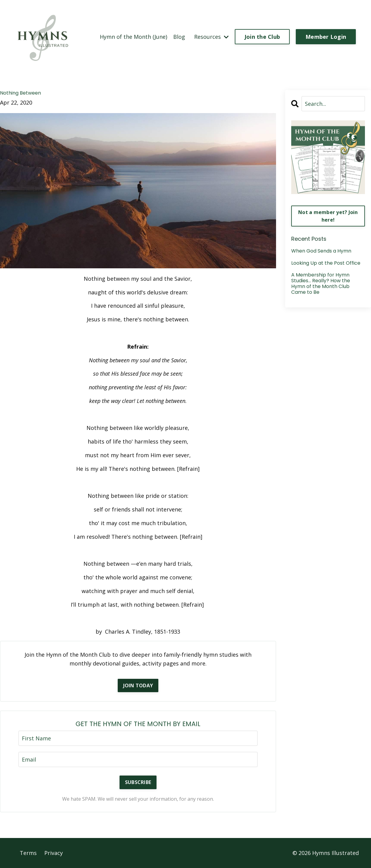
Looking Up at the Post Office (326, 263)
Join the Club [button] (262, 37)
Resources (211, 37)
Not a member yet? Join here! (328, 216)
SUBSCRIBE (138, 782)
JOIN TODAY (138, 685)
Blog (179, 37)
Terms (28, 853)
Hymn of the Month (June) (133, 37)
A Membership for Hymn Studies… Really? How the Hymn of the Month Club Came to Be (321, 284)
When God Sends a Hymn (321, 251)
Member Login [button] (326, 37)
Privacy (54, 853)
